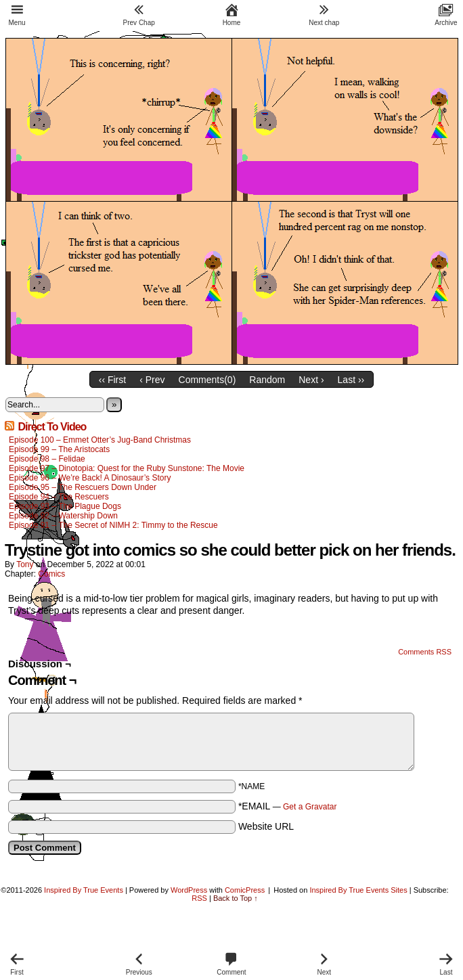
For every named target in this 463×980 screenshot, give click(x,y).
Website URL (266, 826)
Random (267, 380)
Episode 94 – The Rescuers (59, 497)
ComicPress (245, 890)
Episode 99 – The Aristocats (59, 449)
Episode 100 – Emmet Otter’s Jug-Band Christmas (100, 440)
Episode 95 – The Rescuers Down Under (83, 487)
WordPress (189, 890)
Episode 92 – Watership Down (63, 516)
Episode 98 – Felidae (47, 459)
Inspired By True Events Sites (358, 890)
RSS (199, 898)
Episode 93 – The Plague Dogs (65, 506)
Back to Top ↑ (236, 898)
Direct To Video (52, 427)
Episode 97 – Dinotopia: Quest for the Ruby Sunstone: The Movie (127, 468)
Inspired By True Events (84, 890)
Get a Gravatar (310, 807)
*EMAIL (288, 806)
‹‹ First (112, 380)
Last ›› (351, 380)
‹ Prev (152, 380)
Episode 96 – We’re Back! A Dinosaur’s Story (90, 478)
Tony (25, 564)
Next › (311, 380)
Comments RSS (425, 652)
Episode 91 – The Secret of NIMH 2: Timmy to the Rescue (113, 525)
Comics (51, 574)
